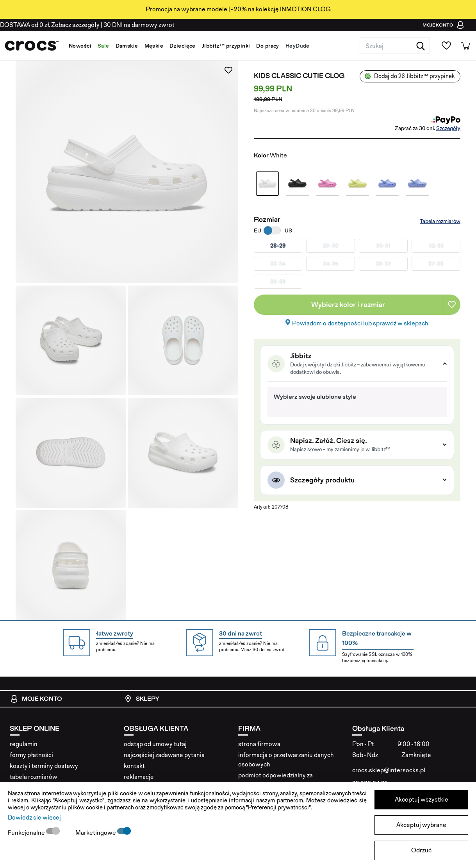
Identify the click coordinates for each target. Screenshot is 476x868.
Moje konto (36, 699)
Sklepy (142, 699)
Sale (103, 46)
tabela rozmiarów (34, 777)
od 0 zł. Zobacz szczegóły (50, 25)
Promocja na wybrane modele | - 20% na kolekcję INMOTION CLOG (238, 9)
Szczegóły (448, 128)
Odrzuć (421, 850)
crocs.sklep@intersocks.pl (389, 770)
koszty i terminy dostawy (44, 766)
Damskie (127, 46)
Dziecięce (183, 46)
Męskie (154, 46)
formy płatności (31, 755)
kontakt (134, 766)
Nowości (80, 46)
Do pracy (267, 46)
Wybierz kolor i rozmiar (348, 305)
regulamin (24, 744)
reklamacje (139, 777)
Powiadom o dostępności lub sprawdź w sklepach (360, 323)
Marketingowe (96, 833)
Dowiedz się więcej (34, 817)
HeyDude (298, 46)
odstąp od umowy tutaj (155, 744)
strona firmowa (259, 744)
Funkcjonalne (27, 833)
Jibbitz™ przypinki (226, 46)
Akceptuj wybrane (421, 825)
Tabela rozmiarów (440, 221)
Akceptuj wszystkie (422, 799)
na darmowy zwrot (139, 25)
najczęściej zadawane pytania (164, 755)
